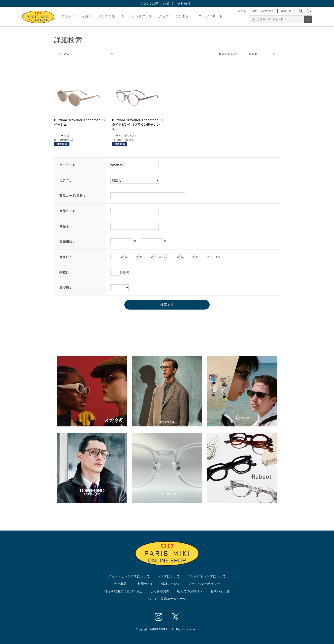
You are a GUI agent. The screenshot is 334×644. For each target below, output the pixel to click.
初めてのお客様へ (190, 591)
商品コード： (69, 211)
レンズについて (169, 576)
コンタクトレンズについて (207, 576)
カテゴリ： (67, 180)
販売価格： (67, 242)
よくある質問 (160, 591)
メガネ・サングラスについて (129, 576)
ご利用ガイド (144, 584)
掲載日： (66, 272)
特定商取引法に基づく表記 (124, 591)
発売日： (66, 257)
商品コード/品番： (73, 196)
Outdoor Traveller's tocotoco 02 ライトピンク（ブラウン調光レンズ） (138, 125)
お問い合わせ (220, 591)
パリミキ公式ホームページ (167, 599)
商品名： (66, 226)
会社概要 (120, 584)
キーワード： (69, 165)
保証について (171, 584)
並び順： (66, 288)
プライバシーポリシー (204, 584)
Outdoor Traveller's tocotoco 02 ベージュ (80, 122)
